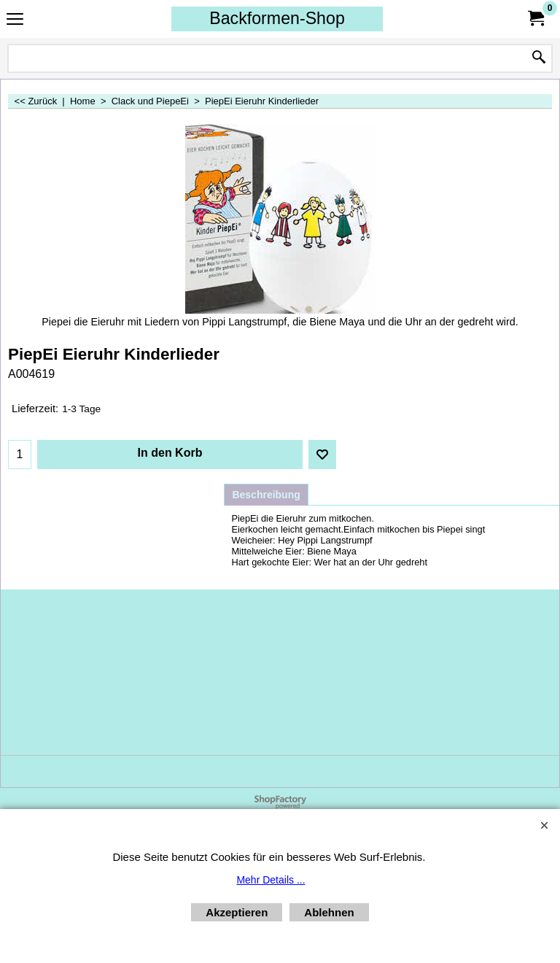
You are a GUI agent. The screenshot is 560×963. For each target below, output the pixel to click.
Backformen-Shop (277, 18)
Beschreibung (266, 495)
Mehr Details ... (271, 880)
